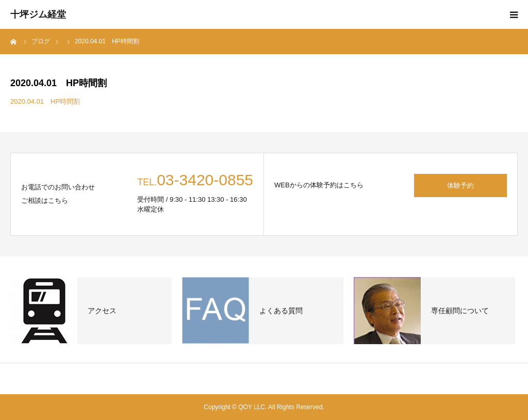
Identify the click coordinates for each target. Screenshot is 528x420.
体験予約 (460, 185)
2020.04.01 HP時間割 (45, 101)
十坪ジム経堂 (38, 14)
